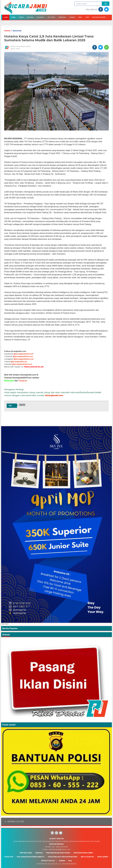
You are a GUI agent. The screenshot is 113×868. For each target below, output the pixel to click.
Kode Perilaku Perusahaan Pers (63, 857)
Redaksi (39, 853)
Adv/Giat (7, 22)
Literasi (72, 17)
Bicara (21, 17)
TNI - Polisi (51, 17)
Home (6, 17)
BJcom (55, 864)
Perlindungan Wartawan (58, 853)
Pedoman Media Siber (83, 853)
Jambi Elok (62, 17)
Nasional (30, 17)
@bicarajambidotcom (23, 354)
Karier (62, 861)
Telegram (23, 381)
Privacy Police (48, 861)
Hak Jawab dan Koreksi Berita (31, 857)
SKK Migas (40, 17)
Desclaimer (103, 857)
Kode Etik (9, 857)
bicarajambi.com (54, 395)
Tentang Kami (26, 853)
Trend (13, 17)
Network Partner (99, 17)
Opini (87, 17)
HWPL (80, 17)
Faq (70, 861)
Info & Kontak (87, 857)
